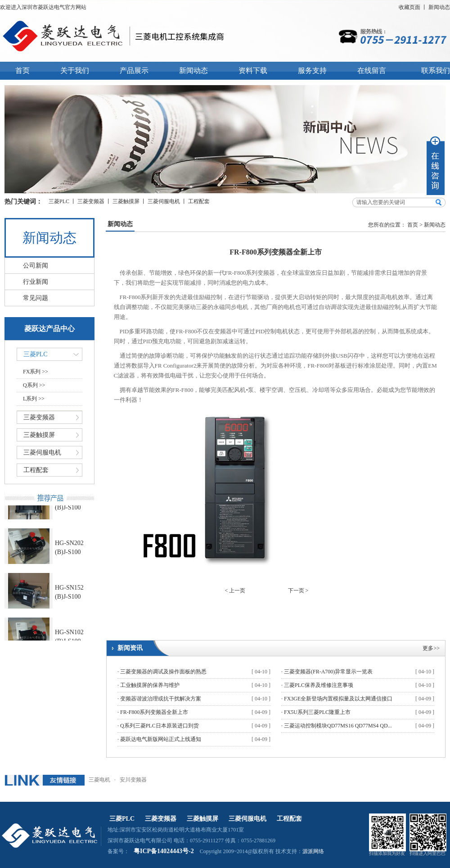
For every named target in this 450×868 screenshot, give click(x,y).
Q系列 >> (34, 385)
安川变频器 (133, 780)
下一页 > (298, 591)
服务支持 (312, 70)
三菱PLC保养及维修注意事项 (319, 685)
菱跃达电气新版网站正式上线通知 (161, 739)
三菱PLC (59, 201)
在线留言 (372, 70)
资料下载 (253, 70)
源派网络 (313, 851)
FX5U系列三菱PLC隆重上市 (317, 712)
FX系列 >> (36, 372)
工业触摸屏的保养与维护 (150, 685)
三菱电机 (99, 780)
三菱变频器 (91, 201)
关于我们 (75, 70)
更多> (430, 648)
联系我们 (436, 70)
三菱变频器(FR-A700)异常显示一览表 (328, 672)
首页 (22, 70)
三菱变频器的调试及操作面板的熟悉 (163, 672)
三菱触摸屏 (126, 201)
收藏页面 (409, 7)
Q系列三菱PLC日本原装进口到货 (160, 726)
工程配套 (199, 201)
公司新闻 (36, 266)
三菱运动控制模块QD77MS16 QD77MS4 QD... (338, 726)
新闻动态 (439, 7)
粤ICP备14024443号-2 (164, 851)
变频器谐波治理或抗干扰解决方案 (161, 699)
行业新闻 (36, 282)
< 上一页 (235, 591)
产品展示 (134, 70)
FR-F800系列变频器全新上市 (154, 712)
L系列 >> (34, 399)
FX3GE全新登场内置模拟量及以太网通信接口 (338, 699)
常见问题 (36, 298)
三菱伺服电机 (164, 201)
